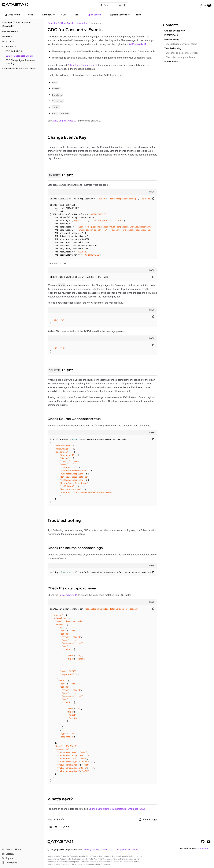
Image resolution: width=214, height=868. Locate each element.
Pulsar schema (67, 595)
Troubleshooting (64, 521)
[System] (209, 5)
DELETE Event (171, 40)
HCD (65, 15)
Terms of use (106, 850)
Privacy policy (91, 850)
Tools (140, 15)
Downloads (9, 863)
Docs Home (12, 15)
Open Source (96, 15)
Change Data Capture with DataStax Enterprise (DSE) (117, 809)
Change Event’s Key (67, 137)
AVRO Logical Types (63, 121)
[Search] (113, 5)
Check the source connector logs (75, 548)
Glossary (8, 854)
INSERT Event (171, 35)
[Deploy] (22, 37)
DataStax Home (12, 850)
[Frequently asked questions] (22, 68)
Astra (32, 15)
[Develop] (22, 42)
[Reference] (22, 47)
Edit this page (148, 820)
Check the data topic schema (72, 588)
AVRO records (136, 44)
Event (60, 175)
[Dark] (205, 5)
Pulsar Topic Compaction (81, 65)
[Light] (201, 5)
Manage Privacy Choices (127, 850)
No (65, 827)
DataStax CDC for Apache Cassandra (67, 23)
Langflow (49, 15)
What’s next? (60, 799)
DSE (78, 15)
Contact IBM (204, 849)
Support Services (120, 15)
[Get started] (22, 32)
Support (8, 858)
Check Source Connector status (74, 419)
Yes (53, 827)
